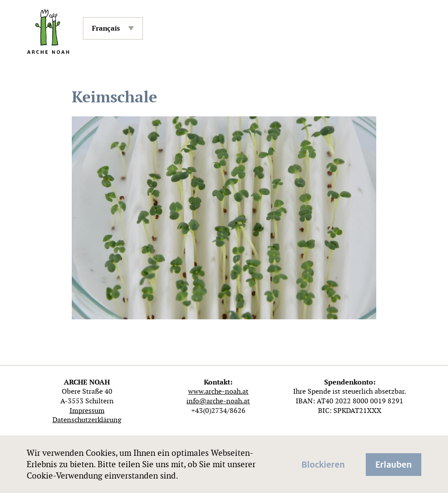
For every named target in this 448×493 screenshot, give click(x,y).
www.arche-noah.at (218, 391)
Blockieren (323, 464)
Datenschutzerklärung (87, 420)
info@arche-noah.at (218, 401)
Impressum (87, 411)
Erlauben (394, 464)
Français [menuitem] (106, 28)
